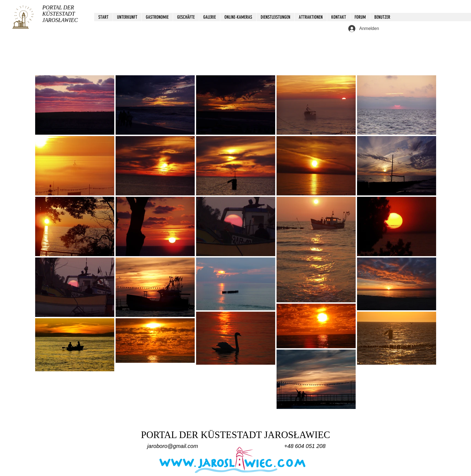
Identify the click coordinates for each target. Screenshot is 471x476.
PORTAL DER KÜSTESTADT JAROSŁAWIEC (60, 14)
